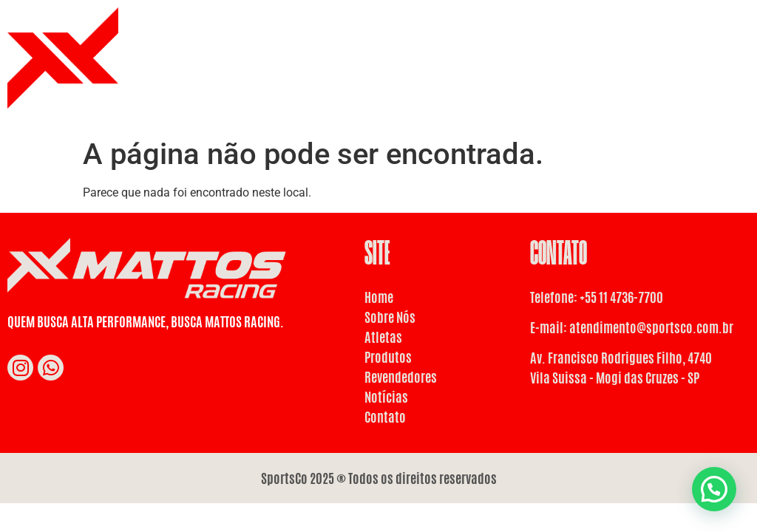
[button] (714, 489)
